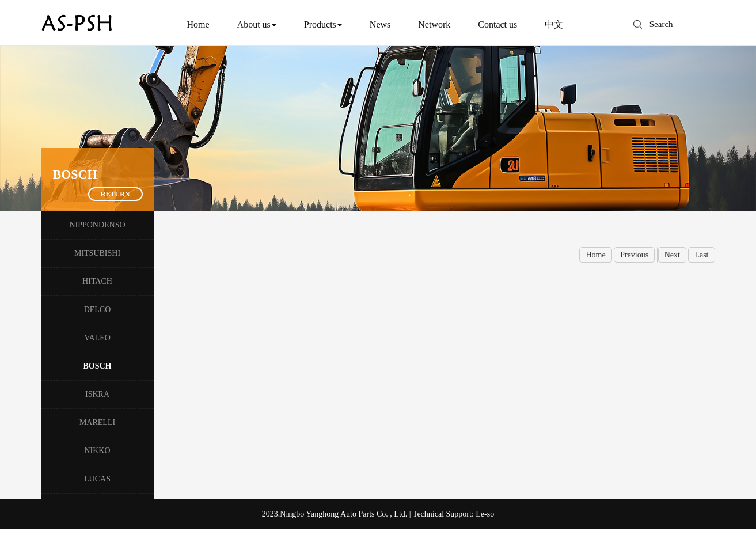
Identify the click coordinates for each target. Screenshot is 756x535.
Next (672, 255)
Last (701, 255)
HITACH (97, 281)
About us (257, 24)
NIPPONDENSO (97, 225)
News (380, 24)
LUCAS (97, 479)
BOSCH (97, 366)
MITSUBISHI (97, 253)
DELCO (98, 310)
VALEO (97, 338)
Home (198, 24)
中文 (554, 24)
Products (323, 24)
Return (115, 194)
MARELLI (97, 422)
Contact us (497, 24)
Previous (634, 255)
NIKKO (97, 451)
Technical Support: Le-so (453, 514)
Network (434, 24)
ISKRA (97, 394)
